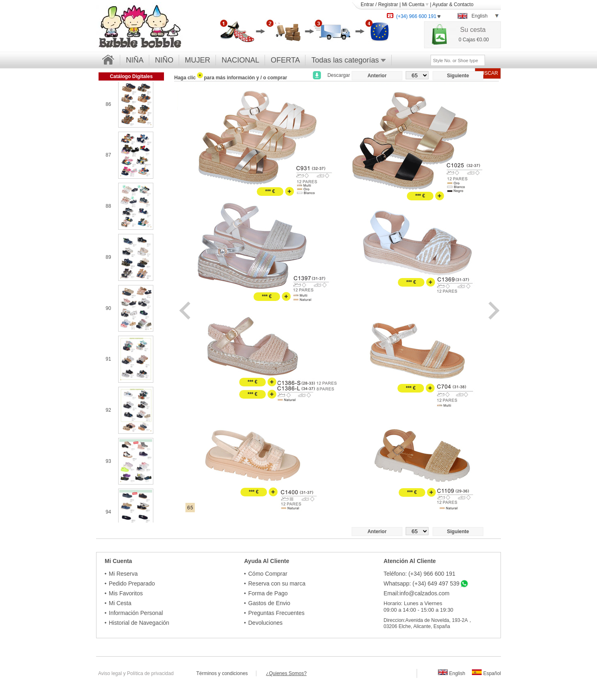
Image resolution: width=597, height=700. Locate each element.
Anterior (377, 76)
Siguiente (458, 76)
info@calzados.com (424, 593)
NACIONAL (240, 60)
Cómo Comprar (268, 574)
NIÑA (135, 60)
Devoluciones (265, 623)
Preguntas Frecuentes (276, 613)
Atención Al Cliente (410, 561)
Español (486, 673)
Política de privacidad (150, 673)
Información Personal (136, 613)
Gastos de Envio (269, 603)
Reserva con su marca (277, 583)
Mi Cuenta (415, 4)
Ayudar (440, 4)
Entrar (367, 4)
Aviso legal (110, 673)
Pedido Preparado (132, 583)
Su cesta (473, 30)
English (452, 673)
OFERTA (285, 60)
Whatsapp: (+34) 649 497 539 (422, 583)
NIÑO (164, 60)
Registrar (388, 4)
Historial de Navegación (139, 623)
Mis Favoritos (126, 593)
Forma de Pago (268, 593)
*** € (270, 191)
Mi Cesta (120, 603)
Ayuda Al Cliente (267, 561)
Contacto (464, 4)
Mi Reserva (123, 574)
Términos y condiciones (226, 673)
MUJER (198, 60)
